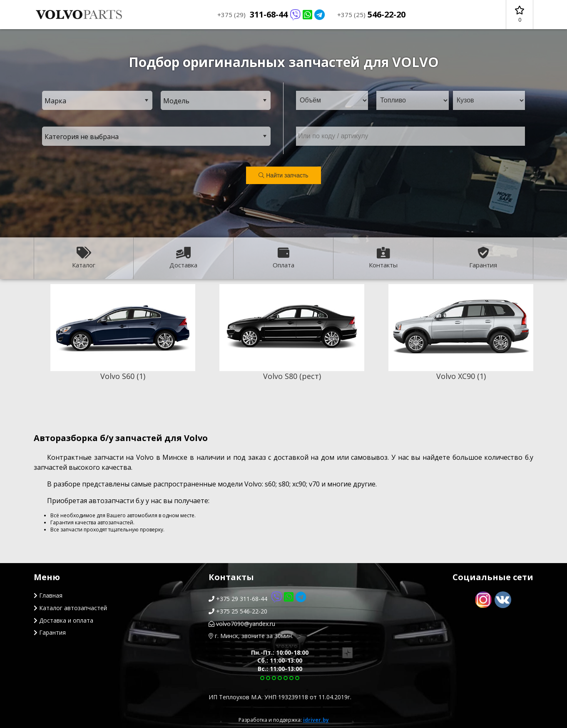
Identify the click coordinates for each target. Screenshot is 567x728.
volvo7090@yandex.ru (242, 624)
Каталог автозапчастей (70, 608)
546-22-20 (371, 14)
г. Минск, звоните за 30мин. (251, 636)
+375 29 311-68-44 (257, 599)
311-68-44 (271, 14)
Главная (48, 595)
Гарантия (483, 258)
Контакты (383, 258)
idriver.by (316, 720)
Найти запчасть (283, 175)
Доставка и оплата (63, 620)
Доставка (183, 258)
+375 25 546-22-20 (238, 611)
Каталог (84, 258)
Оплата (283, 258)
